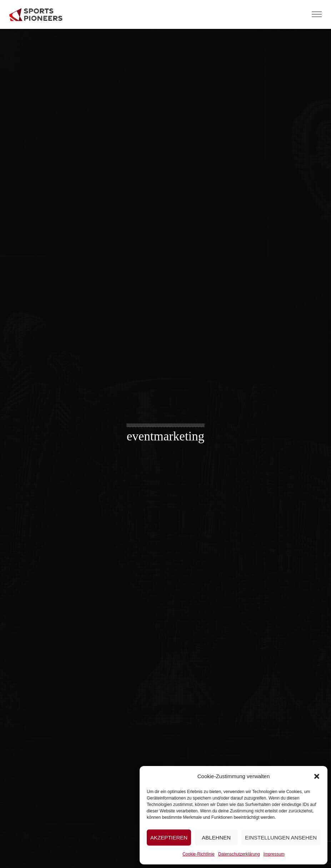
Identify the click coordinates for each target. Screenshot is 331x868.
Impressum (274, 854)
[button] (317, 776)
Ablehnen (216, 838)
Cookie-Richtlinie (199, 854)
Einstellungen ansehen (281, 838)
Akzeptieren (169, 838)
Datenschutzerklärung (239, 854)
